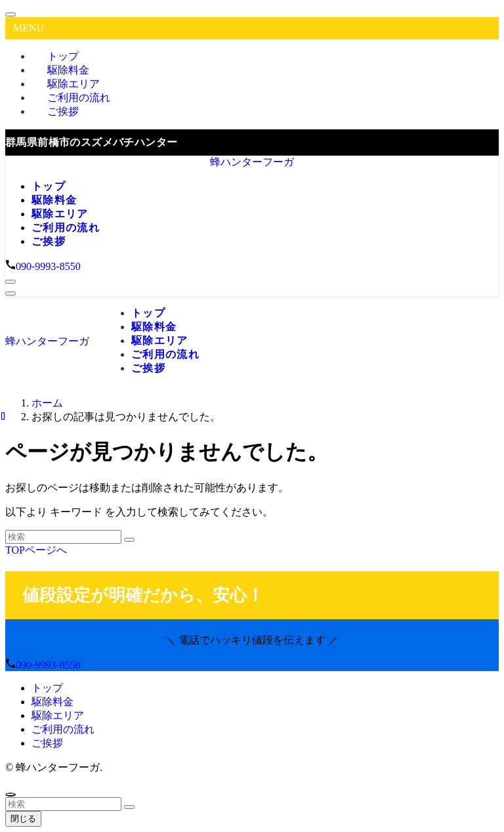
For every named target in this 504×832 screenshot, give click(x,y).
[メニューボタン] (10, 294)
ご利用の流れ (63, 729)
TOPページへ (36, 550)
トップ (47, 688)
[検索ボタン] (10, 282)
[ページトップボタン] (10, 795)
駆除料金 (52, 702)
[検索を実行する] (129, 540)
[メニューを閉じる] (10, 14)
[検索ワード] (63, 537)
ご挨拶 (63, 111)
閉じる (23, 819)
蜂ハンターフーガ (252, 162)
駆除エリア (58, 715)
